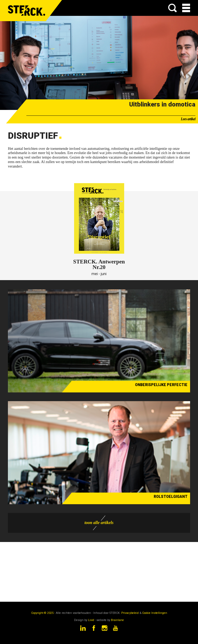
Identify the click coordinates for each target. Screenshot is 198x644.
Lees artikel (188, 119)
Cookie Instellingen (155, 613)
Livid (91, 620)
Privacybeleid (130, 613)
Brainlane (117, 620)
